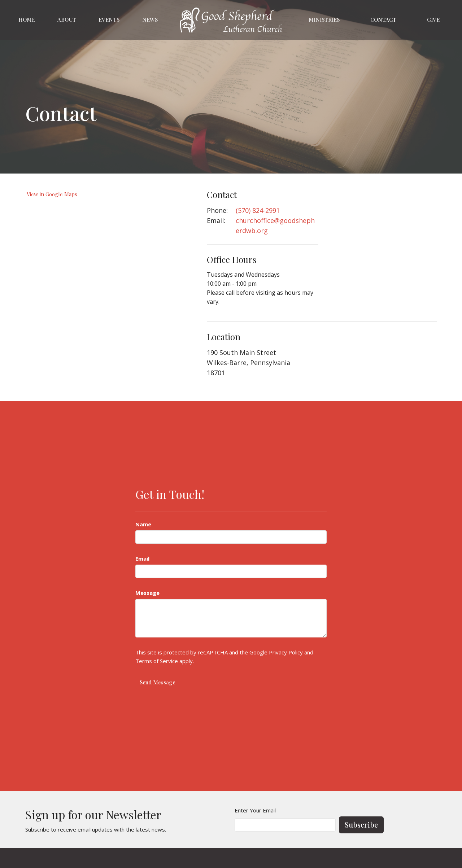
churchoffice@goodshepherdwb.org (275, 225)
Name (143, 524)
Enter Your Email (255, 810)
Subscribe (361, 825)
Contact (383, 19)
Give (433, 19)
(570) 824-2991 (258, 210)
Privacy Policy (286, 652)
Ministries (324, 19)
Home (27, 19)
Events (109, 19)
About (67, 19)
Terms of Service (157, 661)
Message (147, 593)
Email (142, 558)
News (150, 19)
